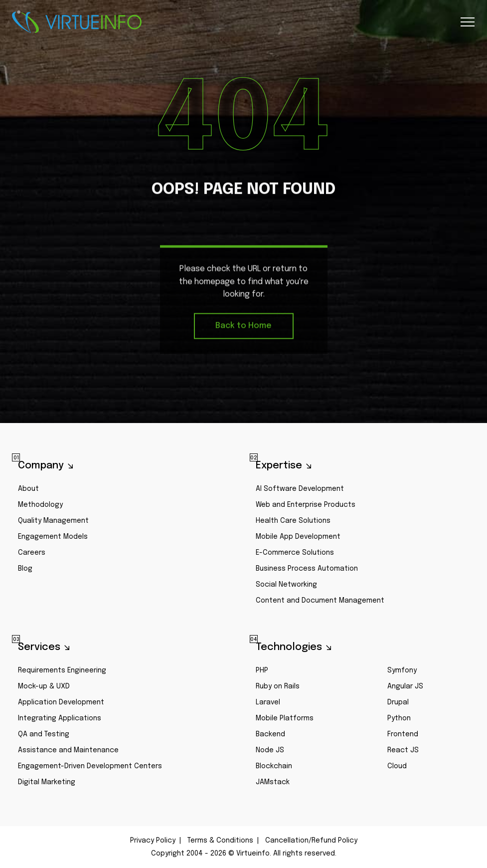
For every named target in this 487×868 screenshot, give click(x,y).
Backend (270, 734)
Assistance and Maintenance (68, 750)
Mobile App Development (298, 537)
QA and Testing (44, 734)
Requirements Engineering (62, 670)
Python (399, 718)
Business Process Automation (307, 569)
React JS (403, 750)
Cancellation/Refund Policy (311, 841)
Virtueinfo (77, 22)
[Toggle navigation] (467, 22)
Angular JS (405, 686)
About (28, 489)
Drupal (398, 702)
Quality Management (53, 521)
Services (36, 647)
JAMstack (273, 782)
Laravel (268, 702)
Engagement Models (53, 537)
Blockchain (274, 766)
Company (38, 465)
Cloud (397, 766)
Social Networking (286, 585)
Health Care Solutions (293, 521)
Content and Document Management (320, 601)
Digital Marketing (47, 782)
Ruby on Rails (278, 686)
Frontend (403, 734)
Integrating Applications (60, 718)
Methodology (40, 505)
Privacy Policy (153, 841)
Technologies (286, 647)
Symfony (402, 670)
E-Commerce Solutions (295, 553)
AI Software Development (300, 489)
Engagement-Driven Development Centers (90, 766)
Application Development (61, 702)
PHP (262, 670)
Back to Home (243, 327)
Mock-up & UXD (44, 686)
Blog (25, 569)
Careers (32, 553)
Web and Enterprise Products (306, 505)
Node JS (270, 750)
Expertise (276, 465)
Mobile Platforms (285, 718)
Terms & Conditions (220, 841)
